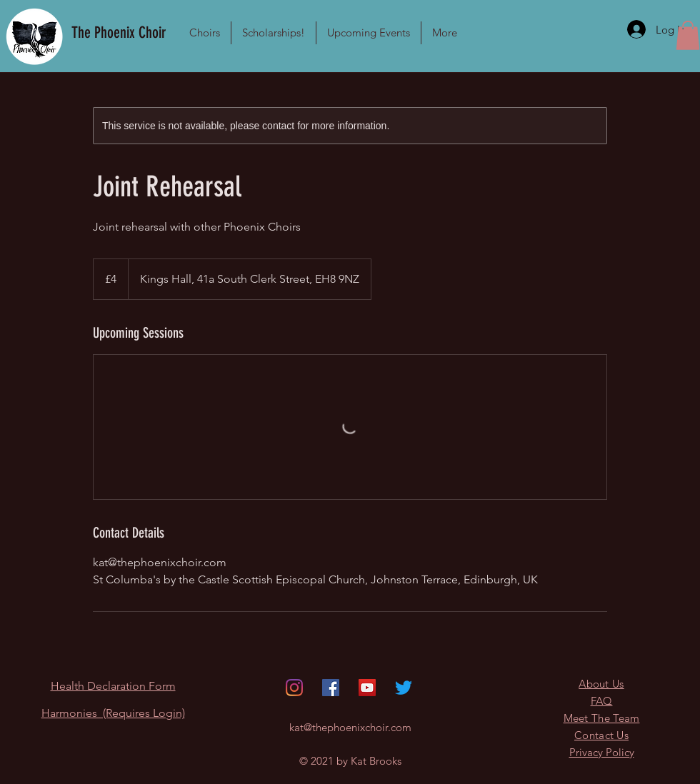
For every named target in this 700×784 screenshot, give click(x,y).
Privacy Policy (602, 752)
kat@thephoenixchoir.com (350, 727)
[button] (205, 33)
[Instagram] (294, 688)
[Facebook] (331, 688)
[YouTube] (367, 688)
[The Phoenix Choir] (121, 33)
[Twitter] (404, 688)
